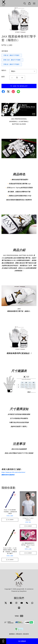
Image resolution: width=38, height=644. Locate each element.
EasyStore (23, 591)
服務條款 (12, 634)
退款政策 (26, 634)
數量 (3, 77)
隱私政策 (19, 634)
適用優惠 (5, 51)
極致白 (4, 70)
